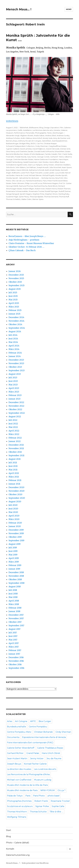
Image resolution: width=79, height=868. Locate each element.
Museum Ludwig (43, 780)
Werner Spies (38, 199)
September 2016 (16, 668)
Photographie (41, 133)
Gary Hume (32, 157)
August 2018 (15, 587)
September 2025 (17, 285)
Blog (41, 128)
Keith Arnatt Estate (52, 170)
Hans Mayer (64, 159)
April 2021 (14, 473)
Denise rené (65, 149)
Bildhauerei (34, 128)
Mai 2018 (13, 597)
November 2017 (16, 618)
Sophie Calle (58, 806)
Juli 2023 (13, 378)
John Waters (21, 167)
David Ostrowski (53, 149)
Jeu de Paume (54, 759)
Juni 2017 (13, 636)
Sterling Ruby (64, 194)
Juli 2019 (13, 548)
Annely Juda (48, 138)
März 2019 (14, 562)
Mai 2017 (13, 640)
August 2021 (15, 459)
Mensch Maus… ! (19, 9)
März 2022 (14, 434)
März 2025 (14, 307)
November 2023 (16, 363)
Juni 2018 (13, 594)
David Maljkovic (39, 149)
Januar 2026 (15, 271)
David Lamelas (26, 149)
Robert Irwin (40, 189)
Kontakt (10, 849)
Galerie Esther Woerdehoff (21, 748)
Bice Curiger (45, 721)
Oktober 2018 (15, 579)
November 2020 (17, 491)
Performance (19, 133)
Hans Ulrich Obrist (51, 753)
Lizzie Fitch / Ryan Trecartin (31, 173)
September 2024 (17, 328)
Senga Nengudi (12, 194)
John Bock (10, 167)
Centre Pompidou (38, 727)
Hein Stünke (43, 162)
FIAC (60, 154)
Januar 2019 (14, 569)
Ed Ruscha (50, 151)
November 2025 (16, 278)
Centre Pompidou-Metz (19, 732)
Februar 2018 (15, 608)
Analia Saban (39, 135)
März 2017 (14, 647)
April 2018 (14, 601)
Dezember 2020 (16, 487)
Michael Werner (35, 175)
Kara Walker (11, 170)
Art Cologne (36, 141)
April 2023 (14, 388)
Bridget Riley (25, 143)
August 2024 (15, 331)
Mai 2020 (13, 512)
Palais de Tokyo (15, 796)
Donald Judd (39, 151)
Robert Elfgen (28, 189)
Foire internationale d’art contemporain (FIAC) (30, 743)
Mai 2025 (13, 300)
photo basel (54, 796)
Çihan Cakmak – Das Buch (22, 250)
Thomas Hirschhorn (17, 812)
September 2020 (17, 498)
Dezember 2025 (16, 275)
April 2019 (14, 558)
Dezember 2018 (16, 572)
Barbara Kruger (12, 143)
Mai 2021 (13, 470)
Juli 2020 (13, 505)
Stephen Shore (51, 194)
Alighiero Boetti (27, 135)
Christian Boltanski (43, 732)
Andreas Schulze (13, 138)
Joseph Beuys (14, 764)
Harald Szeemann (30, 162)
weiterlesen (12, 121)
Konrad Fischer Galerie (35, 764)
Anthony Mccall (24, 141)
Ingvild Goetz (22, 165)
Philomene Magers (50, 183)
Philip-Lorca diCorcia (33, 183)
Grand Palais (33, 753)
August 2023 (15, 374)
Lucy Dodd (60, 173)
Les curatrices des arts (45, 769)
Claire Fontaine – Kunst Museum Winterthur (31, 243)
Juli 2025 (13, 292)
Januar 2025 (14, 314)
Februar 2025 (15, 310)
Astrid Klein (47, 141)
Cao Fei (40, 143)
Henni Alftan (54, 162)
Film (61, 128)
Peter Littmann (18, 183)
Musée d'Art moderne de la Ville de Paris (27, 785)
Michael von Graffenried (19, 780)
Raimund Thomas (26, 186)
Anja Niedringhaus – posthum (24, 240)
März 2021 (14, 477)
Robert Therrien (64, 189)
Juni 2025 (13, 296)
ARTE (33, 721)
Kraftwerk (16, 173)
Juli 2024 (13, 335)
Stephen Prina (38, 194)
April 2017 (14, 643)
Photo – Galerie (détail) (18, 843)
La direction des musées (19, 769)
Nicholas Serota (48, 178)
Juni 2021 (13, 466)
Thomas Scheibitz (13, 199)
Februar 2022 (15, 438)
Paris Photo (39, 796)
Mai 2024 (13, 342)
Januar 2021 (14, 484)
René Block (53, 186)
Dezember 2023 (16, 360)
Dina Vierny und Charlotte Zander (20, 151)
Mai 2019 (13, 555)
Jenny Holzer (49, 165)
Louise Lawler (49, 173)
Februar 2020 (15, 523)
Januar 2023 (14, 399)
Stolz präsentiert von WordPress (35, 863)
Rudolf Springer (52, 191)
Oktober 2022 (15, 409)
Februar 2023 (15, 395)
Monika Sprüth (61, 175)
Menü (69, 9)
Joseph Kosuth (43, 167)
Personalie (30, 133)
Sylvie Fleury (24, 197)
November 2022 (16, 406)
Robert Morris (51, 189)
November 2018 (16, 576)
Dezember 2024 (16, 317)
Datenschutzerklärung (18, 855)
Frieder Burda (21, 157)
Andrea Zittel (51, 135)
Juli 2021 (13, 463)
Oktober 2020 (15, 494)
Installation (27, 130)
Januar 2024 (15, 356)
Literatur (57, 130)
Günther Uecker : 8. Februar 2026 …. (26, 247)
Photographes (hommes (19, 801)
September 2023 (17, 370)
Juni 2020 (13, 509)
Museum (10, 133)
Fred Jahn (10, 157)
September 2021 (16, 455)
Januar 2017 (14, 654)
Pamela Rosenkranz (34, 181)
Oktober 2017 (15, 622)
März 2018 (14, 604)
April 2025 (14, 303)
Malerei (64, 130)
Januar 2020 (15, 526)
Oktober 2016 (15, 664)
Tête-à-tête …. (56, 812)
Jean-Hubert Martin (17, 759)
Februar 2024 (15, 353)
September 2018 (17, 583)
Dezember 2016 (16, 657)
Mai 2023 (13, 385)
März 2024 (14, 349)
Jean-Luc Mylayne (35, 165)
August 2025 (15, 289)
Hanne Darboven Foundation (46, 159)
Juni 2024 (13, 339)
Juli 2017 (13, 633)
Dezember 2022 (16, 402)
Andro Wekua (26, 138)
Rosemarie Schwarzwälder (17, 191)
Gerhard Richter (15, 753)
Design (47, 128)
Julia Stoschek (55, 167)
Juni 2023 (13, 381)
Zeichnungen (58, 133)
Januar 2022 (15, 441)
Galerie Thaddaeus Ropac (50, 748)
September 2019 (16, 540)
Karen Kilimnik (22, 170)
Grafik (20, 130)
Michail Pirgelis (48, 175)
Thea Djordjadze (37, 197)
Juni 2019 (13, 551)
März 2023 (14, 392)
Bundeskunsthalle (17, 727)
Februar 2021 (15, 480)
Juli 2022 (13, 420)
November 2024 (16, 321)
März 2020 (14, 519)
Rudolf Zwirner (65, 191)
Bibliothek (24, 128)
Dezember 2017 (16, 615)
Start (9, 830)
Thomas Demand (51, 197)
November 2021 (16, 448)
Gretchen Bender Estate (23, 159)
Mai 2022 (13, 427)
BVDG (33, 143)
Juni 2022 (13, 424)
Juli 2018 (13, 590)
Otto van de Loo (18, 181)
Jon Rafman (31, 167)
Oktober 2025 (15, 282)
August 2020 (15, 501)
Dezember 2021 (16, 445)
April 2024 (14, 346)
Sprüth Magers (26, 194)
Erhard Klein (60, 151)
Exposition (55, 128)
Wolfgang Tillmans (17, 817)
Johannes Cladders (62, 165)
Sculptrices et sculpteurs (20, 806)
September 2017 (16, 625)
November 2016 (16, 661)
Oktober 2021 (15, 452)
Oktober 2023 (15, 367)
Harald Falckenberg (14, 162)
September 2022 (17, 413)
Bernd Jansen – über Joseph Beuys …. (27, 236)
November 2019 (16, 533)
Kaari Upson (67, 167)
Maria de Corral (22, 175)
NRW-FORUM (48, 790)
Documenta (13, 737)
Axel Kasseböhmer (60, 141)
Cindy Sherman (41, 146)
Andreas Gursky (63, 135)
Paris (45, 181)
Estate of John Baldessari (34, 154)
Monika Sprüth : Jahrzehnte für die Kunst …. (23, 178)
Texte (49, 133)
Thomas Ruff (64, 197)
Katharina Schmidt (37, 170)
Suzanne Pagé (12, 197)
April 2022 (14, 431)
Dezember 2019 (16, 530)
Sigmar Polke (42, 806)
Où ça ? (61, 790)
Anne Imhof (37, 138)
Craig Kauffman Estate (58, 146)
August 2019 (15, 544)
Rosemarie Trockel (37, 191)
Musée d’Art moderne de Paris (22, 790)
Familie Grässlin (51, 154)
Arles (10, 721)
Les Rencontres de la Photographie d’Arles (28, 774)
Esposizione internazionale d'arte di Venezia (44, 737)
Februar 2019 (15, 565)
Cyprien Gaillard (13, 149)
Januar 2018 (14, 611)
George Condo (43, 157)
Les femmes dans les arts (43, 130)
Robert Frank (41, 801)
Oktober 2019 (15, 537)
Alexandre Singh (13, 135)
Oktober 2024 (15, 324)
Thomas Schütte (38, 812)
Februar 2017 (15, 650)
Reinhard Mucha (41, 186)
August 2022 (15, 416)
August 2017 (14, 629)
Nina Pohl (59, 178)
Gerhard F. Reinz (57, 157)
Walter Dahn (26, 199)
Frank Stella (67, 154)
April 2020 (14, 516)
